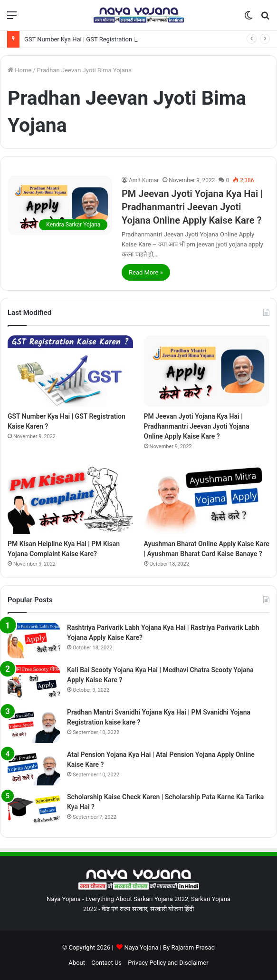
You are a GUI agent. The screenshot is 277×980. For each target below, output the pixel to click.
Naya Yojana (141, 947)
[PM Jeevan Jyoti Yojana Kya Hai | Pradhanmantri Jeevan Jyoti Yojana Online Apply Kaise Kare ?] (60, 205)
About (77, 963)
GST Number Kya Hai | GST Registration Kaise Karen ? (98, 39)
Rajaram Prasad (193, 947)
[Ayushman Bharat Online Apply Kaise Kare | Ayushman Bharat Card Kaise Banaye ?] (207, 499)
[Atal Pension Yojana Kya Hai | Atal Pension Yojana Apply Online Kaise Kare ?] (34, 768)
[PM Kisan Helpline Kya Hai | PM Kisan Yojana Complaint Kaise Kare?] (70, 499)
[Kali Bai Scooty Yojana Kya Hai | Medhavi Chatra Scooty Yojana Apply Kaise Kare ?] (34, 683)
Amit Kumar (144, 180)
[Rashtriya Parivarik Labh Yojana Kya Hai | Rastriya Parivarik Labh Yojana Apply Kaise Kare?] (34, 641)
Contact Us (106, 963)
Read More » (146, 272)
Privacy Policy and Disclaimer (168, 963)
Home (19, 70)
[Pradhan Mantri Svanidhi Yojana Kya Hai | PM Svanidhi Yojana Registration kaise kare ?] (34, 725)
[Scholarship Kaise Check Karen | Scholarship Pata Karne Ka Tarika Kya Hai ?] (34, 810)
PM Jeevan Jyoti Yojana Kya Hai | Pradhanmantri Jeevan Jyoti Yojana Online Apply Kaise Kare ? (192, 207)
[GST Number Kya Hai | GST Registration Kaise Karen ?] (70, 371)
